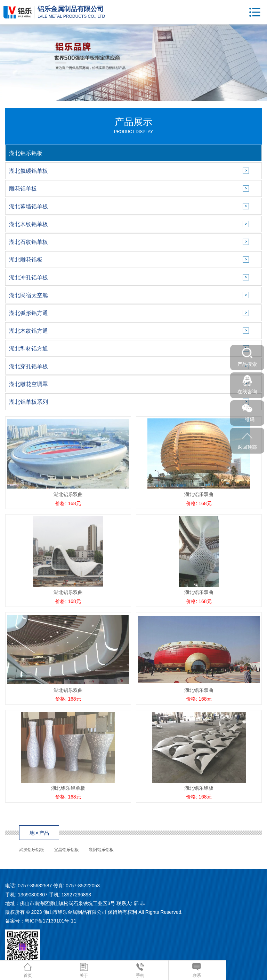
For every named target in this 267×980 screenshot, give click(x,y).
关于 (84, 970)
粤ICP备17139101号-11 (50, 921)
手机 (140, 970)
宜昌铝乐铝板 (66, 850)
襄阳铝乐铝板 (101, 850)
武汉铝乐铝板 (32, 850)
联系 (197, 970)
